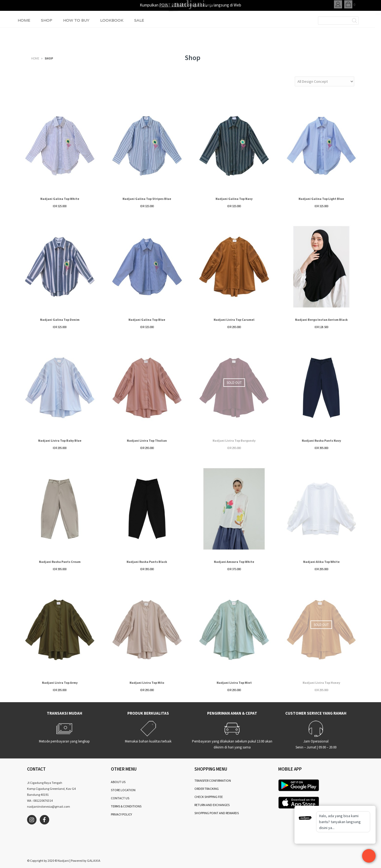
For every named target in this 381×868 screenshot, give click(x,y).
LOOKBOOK (112, 36)
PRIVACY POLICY (121, 814)
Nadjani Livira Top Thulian (147, 440)
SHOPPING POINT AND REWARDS (217, 813)
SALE (139, 36)
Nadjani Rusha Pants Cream (60, 562)
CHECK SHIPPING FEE (209, 797)
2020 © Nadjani (58, 861)
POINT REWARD (173, 5)
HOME (24, 36)
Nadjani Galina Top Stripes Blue (147, 199)
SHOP (47, 36)
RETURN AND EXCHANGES (212, 805)
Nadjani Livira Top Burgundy (234, 440)
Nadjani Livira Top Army (60, 683)
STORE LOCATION (123, 790)
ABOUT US (118, 782)
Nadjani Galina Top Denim (60, 320)
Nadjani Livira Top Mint (234, 683)
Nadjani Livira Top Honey (321, 683)
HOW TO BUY (76, 36)
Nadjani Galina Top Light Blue (321, 199)
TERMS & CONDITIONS (126, 806)
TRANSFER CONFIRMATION (213, 780)
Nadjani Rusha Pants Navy (321, 440)
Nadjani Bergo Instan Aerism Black (321, 320)
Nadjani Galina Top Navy (234, 199)
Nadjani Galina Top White (60, 199)
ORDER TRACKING (207, 789)
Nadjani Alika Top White (321, 562)
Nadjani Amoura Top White (234, 562)
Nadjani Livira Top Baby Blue (60, 440)
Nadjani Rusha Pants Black (147, 562)
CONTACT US (120, 798)
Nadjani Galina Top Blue (147, 320)
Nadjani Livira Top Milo (147, 683)
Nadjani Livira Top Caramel (234, 320)
